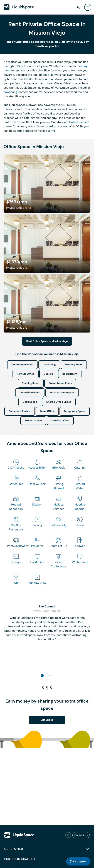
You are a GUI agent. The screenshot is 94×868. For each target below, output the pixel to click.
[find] (78, 7)
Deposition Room (30, 393)
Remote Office (26, 374)
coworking (10, 92)
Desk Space (30, 402)
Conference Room (22, 365)
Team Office (47, 411)
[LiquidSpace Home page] (19, 7)
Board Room (70, 374)
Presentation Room (60, 383)
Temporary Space (75, 411)
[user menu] (88, 7)
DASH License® (79, 122)
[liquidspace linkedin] (68, 835)
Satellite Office (60, 421)
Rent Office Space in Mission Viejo (47, 341)
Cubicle (48, 374)
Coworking (49, 365)
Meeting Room (74, 365)
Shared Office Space (59, 402)
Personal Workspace (62, 393)
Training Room (31, 383)
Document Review (20, 411)
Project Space (33, 421)
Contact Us (81, 835)
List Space (47, 720)
